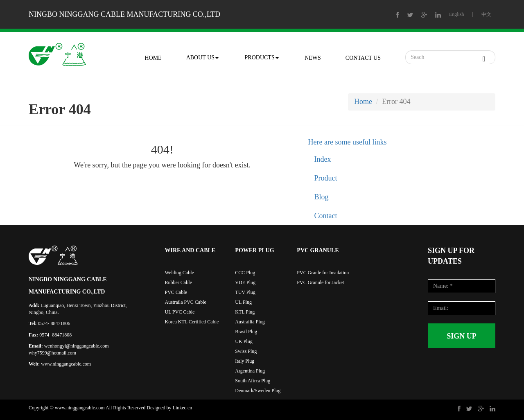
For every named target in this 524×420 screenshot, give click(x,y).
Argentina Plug (250, 371)
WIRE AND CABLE (190, 250)
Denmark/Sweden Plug (258, 391)
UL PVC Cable (180, 312)
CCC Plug (245, 273)
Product (326, 178)
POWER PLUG (254, 250)
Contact (326, 216)
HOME (153, 58)
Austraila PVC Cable (186, 302)
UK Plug (244, 341)
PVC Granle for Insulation (323, 273)
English (457, 14)
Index (323, 159)
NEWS (313, 58)
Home (363, 102)
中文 (486, 14)
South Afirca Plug (253, 381)
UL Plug (243, 302)
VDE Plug (245, 282)
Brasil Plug (246, 332)
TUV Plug (245, 292)
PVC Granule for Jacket (320, 282)
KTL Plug (245, 312)
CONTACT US (363, 58)
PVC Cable (176, 292)
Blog (322, 197)
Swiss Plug (246, 351)
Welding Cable (180, 273)
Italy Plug (245, 361)
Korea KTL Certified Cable (192, 322)
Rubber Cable (178, 282)
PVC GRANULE (318, 250)
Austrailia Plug (250, 322)
